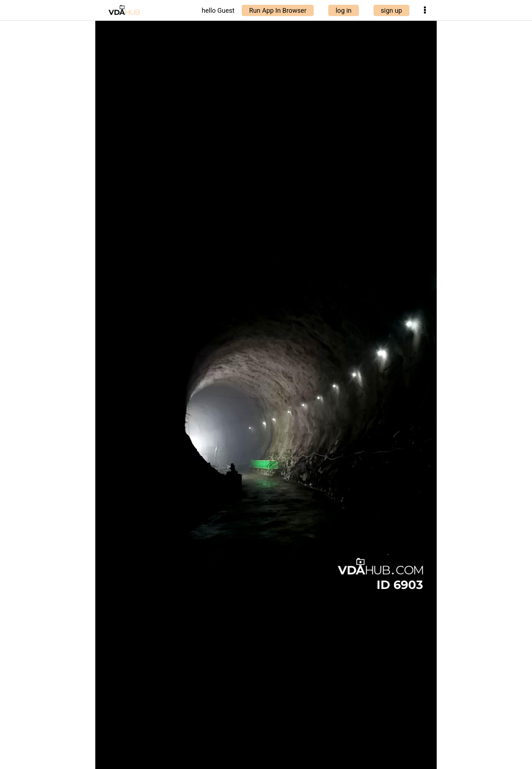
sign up (391, 10)
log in (344, 10)
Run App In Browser (278, 10)
